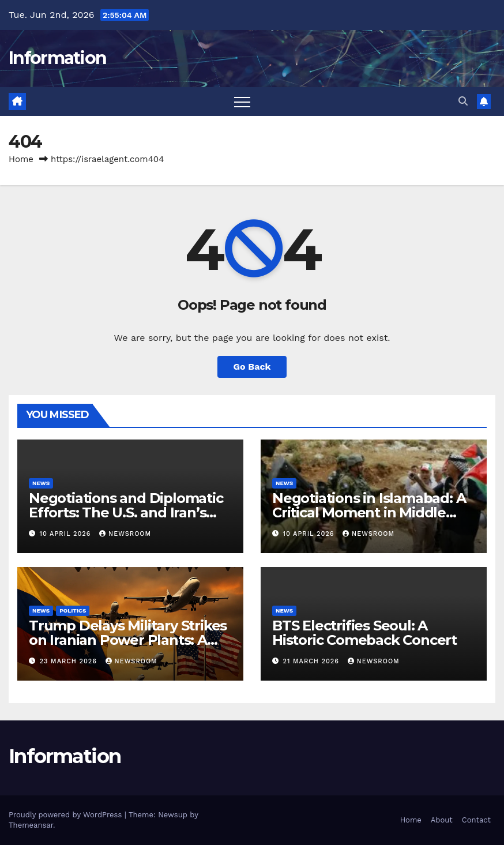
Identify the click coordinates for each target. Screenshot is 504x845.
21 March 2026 (313, 661)
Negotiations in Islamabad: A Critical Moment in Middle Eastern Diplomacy (369, 512)
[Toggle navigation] (242, 102)
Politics (73, 611)
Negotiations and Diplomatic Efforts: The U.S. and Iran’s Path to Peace (126, 512)
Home (21, 159)
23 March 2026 (70, 661)
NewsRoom (125, 534)
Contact (476, 820)
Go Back (252, 367)
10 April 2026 (67, 534)
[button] (463, 101)
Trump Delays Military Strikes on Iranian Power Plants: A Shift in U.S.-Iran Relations (128, 640)
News (41, 483)
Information (57, 58)
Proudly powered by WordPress (67, 815)
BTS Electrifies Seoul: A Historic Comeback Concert (364, 633)
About (442, 820)
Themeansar (31, 825)
